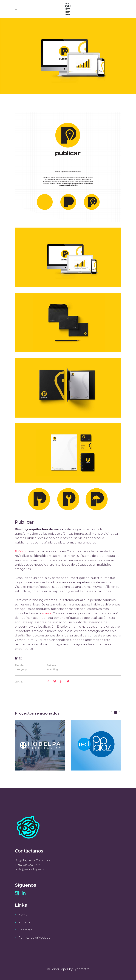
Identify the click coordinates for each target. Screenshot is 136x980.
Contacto (25, 930)
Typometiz (81, 969)
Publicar (21, 551)
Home (23, 915)
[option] (40, 745)
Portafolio (26, 922)
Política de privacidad (34, 938)
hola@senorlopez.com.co (34, 869)
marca (47, 613)
